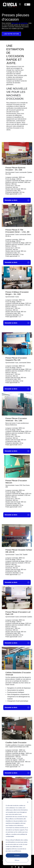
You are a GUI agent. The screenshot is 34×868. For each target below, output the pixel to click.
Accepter (17, 855)
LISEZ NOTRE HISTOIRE (11, 34)
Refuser (17, 860)
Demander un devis (17, 200)
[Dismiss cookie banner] (28, 802)
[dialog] (17, 832)
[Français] (27, 5)
